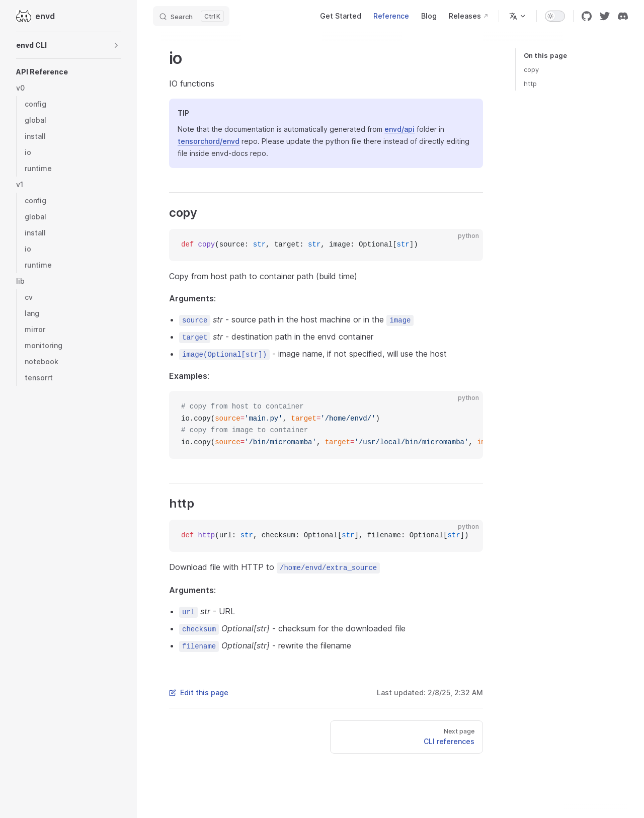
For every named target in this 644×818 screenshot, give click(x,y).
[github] (587, 16)
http (530, 84)
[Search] (191, 16)
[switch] (555, 16)
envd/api (399, 129)
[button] (68, 45)
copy (531, 69)
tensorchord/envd (209, 141)
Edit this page (199, 692)
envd (35, 16)
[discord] (623, 16)
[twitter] (605, 16)
